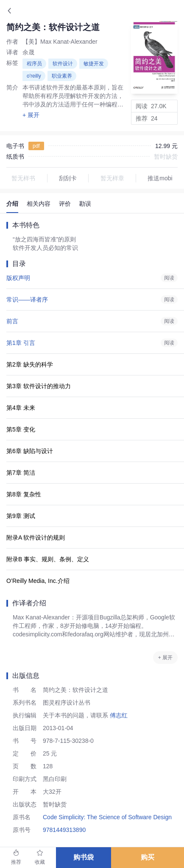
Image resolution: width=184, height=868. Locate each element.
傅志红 (118, 715)
